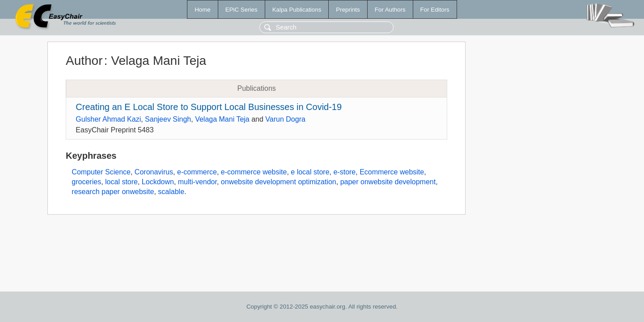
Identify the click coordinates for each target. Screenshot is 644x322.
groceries (86, 182)
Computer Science (101, 172)
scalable (171, 192)
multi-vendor (197, 182)
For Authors (390, 10)
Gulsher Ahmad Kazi (108, 119)
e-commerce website (254, 172)
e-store (344, 172)
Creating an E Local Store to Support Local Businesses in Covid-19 (209, 107)
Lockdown (158, 182)
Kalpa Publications (297, 10)
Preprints (348, 10)
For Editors (435, 10)
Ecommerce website (392, 172)
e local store (310, 172)
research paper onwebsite (113, 192)
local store (121, 182)
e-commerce (197, 172)
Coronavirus (154, 172)
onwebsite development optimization (279, 182)
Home (203, 10)
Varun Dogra (285, 119)
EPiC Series (241, 10)
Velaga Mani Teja (222, 119)
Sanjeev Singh (168, 119)
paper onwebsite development (388, 182)
